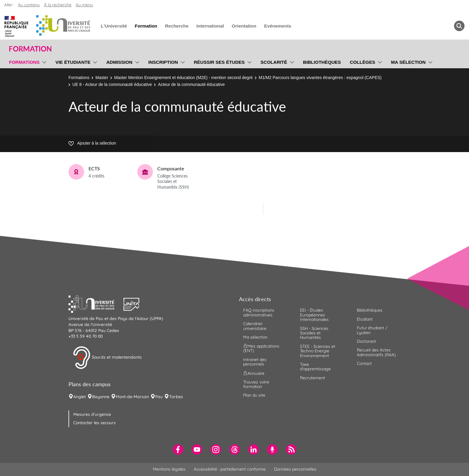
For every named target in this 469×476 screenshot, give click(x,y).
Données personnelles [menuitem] (295, 469)
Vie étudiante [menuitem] (73, 62)
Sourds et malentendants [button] (107, 358)
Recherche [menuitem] (177, 26)
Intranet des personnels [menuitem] (255, 362)
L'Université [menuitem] (114, 26)
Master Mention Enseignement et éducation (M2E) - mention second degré (184, 78)
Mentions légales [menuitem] (169, 469)
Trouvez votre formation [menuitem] (256, 384)
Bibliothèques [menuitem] (322, 62)
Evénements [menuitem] (278, 26)
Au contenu (29, 5)
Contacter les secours (95, 423)
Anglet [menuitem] (80, 397)
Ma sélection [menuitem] (408, 62)
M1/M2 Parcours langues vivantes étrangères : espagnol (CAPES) (320, 78)
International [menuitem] (210, 26)
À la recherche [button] (58, 5)
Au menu (84, 5)
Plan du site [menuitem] (254, 395)
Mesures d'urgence (92, 414)
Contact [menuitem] (364, 363)
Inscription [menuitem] (163, 62)
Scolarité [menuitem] (274, 62)
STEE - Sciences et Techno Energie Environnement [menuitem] (318, 351)
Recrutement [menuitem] (313, 378)
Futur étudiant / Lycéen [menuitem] (372, 330)
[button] (96, 304)
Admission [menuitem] (119, 62)
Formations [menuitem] (24, 62)
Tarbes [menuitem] (176, 397)
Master (102, 78)
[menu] (43, 61)
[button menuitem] (459, 26)
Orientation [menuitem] (244, 26)
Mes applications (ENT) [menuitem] (261, 348)
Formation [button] (30, 49)
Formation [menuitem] (146, 26)
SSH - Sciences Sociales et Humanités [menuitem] (314, 333)
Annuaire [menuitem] (254, 373)
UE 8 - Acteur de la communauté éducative (112, 84)
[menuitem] (178, 450)
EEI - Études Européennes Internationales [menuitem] (314, 315)
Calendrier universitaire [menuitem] (255, 326)
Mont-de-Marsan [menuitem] (132, 397)
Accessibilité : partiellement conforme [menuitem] (230, 469)
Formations (79, 78)
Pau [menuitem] (159, 397)
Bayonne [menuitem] (101, 397)
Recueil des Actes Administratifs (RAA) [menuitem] (376, 352)
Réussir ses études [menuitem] (219, 62)
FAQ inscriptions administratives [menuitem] (259, 312)
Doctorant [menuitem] (366, 341)
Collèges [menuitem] (363, 62)
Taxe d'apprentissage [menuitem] (315, 367)
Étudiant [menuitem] (365, 319)
